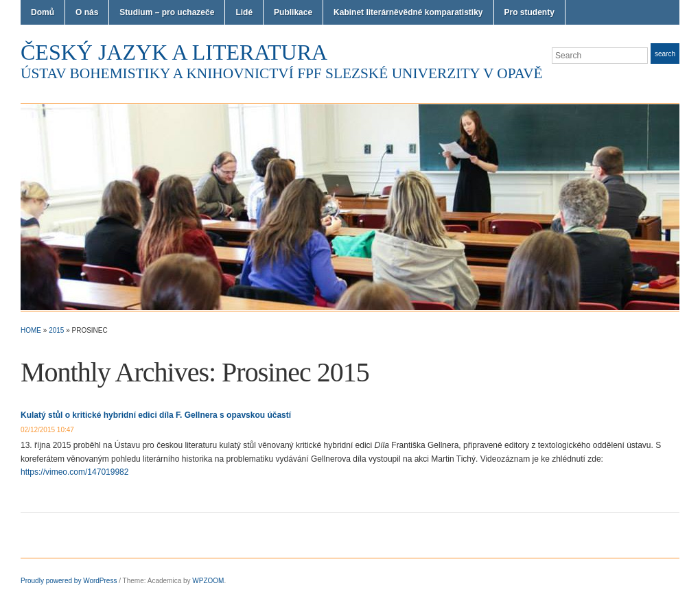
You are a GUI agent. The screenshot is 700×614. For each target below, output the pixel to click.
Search (665, 54)
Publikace (293, 12)
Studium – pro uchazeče (167, 12)
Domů (43, 12)
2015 (56, 330)
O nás (87, 12)
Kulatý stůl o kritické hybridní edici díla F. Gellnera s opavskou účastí (156, 415)
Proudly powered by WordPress (69, 581)
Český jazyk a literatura (174, 52)
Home (31, 330)
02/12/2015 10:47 (47, 430)
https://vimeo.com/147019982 (74, 472)
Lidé (244, 12)
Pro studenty (529, 12)
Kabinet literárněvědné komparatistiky (408, 12)
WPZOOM (208, 581)
